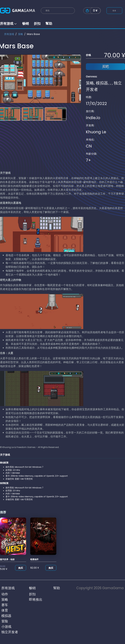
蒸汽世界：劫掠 (7, 559)
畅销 (26, 24)
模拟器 (102, 83)
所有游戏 (9, 24)
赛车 (5, 605)
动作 (5, 594)
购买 (21, 568)
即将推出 (36, 600)
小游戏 (6, 627)
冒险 (5, 621)
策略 (21, 34)
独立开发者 (10, 632)
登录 (114, 11)
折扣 (37, 24)
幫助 (49, 24)
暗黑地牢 (34, 559)
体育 (5, 610)
